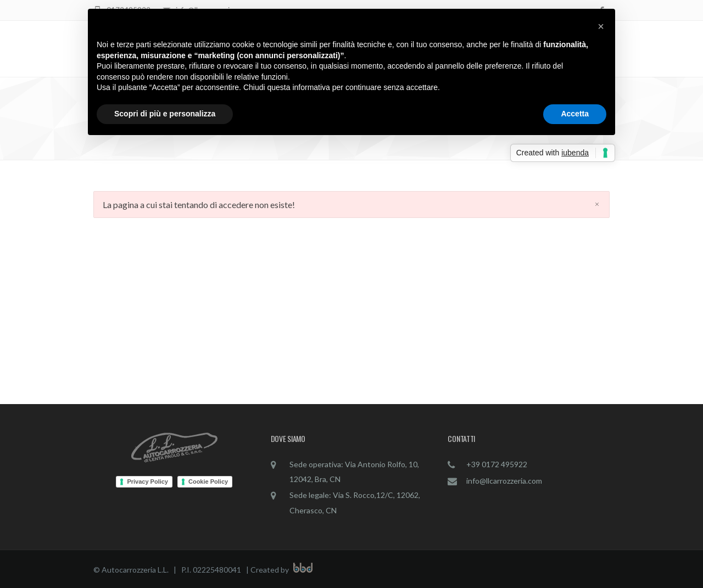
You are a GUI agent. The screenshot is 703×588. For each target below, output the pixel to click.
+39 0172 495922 (497, 464)
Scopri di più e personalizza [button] (165, 114)
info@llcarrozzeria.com (504, 481)
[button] (601, 26)
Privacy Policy (147, 481)
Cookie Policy (208, 481)
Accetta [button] (575, 114)
